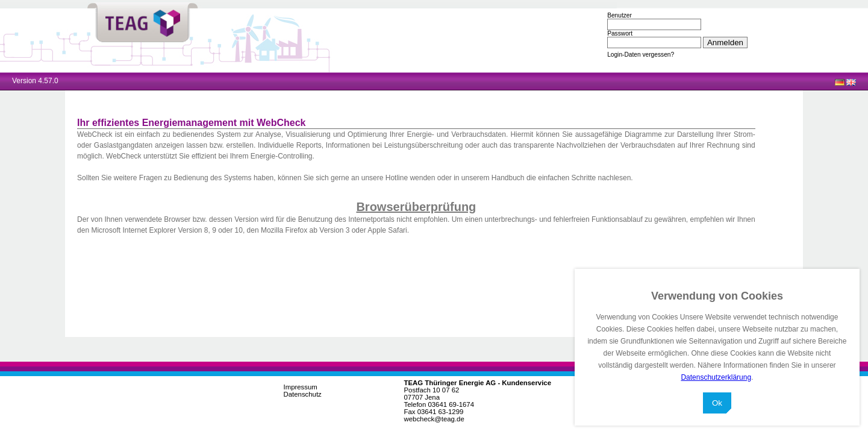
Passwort (620, 33)
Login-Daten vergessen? (641, 55)
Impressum (301, 387)
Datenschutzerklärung (716, 377)
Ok (717, 403)
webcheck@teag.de (434, 419)
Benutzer (620, 15)
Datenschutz (303, 394)
